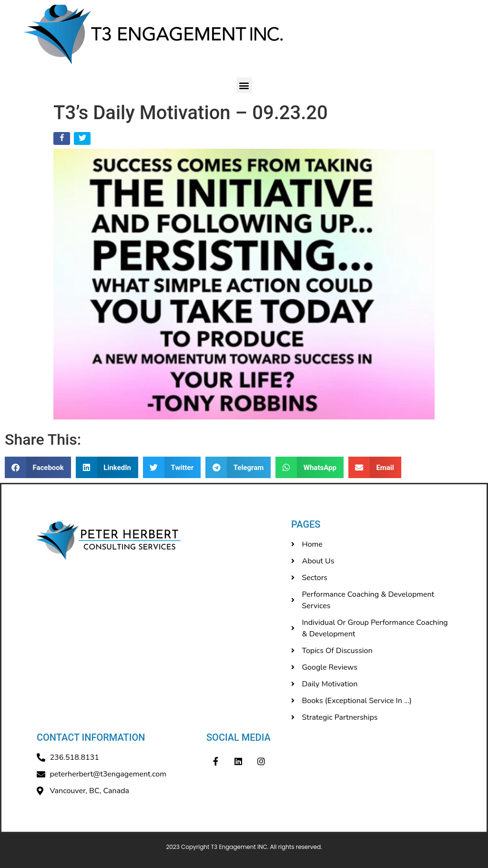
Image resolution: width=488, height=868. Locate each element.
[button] (244, 85)
